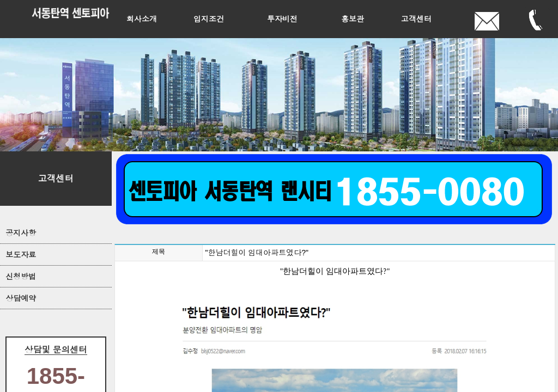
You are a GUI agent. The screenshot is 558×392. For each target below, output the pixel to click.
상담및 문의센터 (56, 350)
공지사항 (21, 233)
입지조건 (209, 19)
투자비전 (282, 19)
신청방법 (21, 277)
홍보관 (353, 19)
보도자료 (21, 255)
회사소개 (142, 19)
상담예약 (21, 298)
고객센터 (416, 19)
